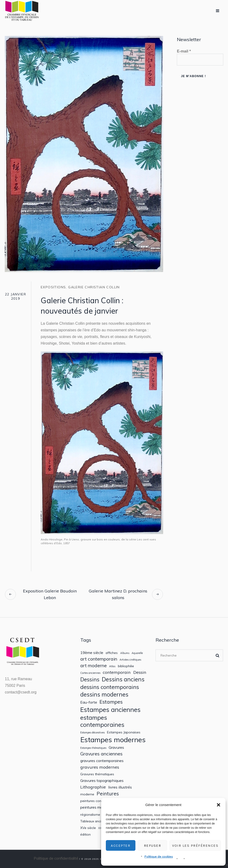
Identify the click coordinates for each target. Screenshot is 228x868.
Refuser (153, 846)
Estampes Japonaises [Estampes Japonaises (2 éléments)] (124, 732)
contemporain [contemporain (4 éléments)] (117, 672)
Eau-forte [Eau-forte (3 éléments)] (89, 702)
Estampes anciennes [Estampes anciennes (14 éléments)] (110, 710)
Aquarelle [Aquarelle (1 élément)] (137, 653)
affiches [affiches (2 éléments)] (112, 653)
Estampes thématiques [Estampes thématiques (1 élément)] (93, 748)
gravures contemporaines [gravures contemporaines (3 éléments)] (102, 761)
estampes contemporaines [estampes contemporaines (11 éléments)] (102, 721)
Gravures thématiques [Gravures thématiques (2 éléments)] (97, 774)
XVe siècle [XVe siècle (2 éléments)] (88, 828)
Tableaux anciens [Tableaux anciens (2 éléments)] (93, 821)
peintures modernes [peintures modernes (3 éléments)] (97, 807)
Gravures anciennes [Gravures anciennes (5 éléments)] (101, 754)
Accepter (121, 846)
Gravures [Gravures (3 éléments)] (116, 747)
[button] (219, 805)
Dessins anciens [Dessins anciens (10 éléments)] (123, 679)
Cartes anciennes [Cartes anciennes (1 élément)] (90, 673)
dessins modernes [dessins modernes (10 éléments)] (104, 695)
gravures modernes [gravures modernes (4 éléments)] (100, 767)
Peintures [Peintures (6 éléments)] (108, 794)
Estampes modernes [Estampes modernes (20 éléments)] (113, 740)
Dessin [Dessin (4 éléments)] (140, 672)
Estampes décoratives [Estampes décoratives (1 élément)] (92, 733)
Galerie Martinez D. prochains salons (118, 594)
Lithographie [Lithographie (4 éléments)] (93, 787)
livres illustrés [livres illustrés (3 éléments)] (120, 787)
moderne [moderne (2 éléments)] (87, 794)
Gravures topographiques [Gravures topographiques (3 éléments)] (102, 781)
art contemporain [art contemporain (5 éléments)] (99, 659)
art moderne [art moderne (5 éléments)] (94, 665)
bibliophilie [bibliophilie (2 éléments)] (126, 666)
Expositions (53, 287)
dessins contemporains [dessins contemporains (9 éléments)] (110, 687)
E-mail (184, 51)
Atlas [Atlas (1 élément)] (112, 666)
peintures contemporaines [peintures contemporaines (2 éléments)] (101, 801)
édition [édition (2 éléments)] (85, 834)
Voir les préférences (195, 846)
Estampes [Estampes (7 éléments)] (111, 702)
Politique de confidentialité (56, 858)
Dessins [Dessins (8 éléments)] (90, 679)
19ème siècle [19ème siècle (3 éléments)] (92, 653)
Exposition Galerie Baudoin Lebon (50, 594)
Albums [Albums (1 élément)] (125, 653)
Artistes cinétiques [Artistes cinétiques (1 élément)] (130, 660)
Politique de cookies (159, 857)
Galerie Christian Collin (94, 287)
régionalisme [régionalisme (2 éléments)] (90, 815)
